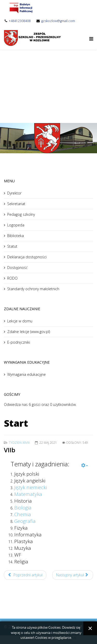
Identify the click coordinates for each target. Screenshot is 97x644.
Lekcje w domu (20, 321)
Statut (12, 246)
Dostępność (17, 268)
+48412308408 (20, 21)
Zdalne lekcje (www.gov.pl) (29, 332)
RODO (12, 278)
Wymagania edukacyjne (27, 374)
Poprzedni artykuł (25, 575)
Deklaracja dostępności (27, 257)
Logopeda (16, 225)
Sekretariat (16, 204)
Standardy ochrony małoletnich (33, 289)
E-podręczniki (19, 342)
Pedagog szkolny (21, 214)
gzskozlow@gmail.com (58, 21)
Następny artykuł (72, 575)
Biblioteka (16, 236)
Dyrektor (14, 193)
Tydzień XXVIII (19, 443)
